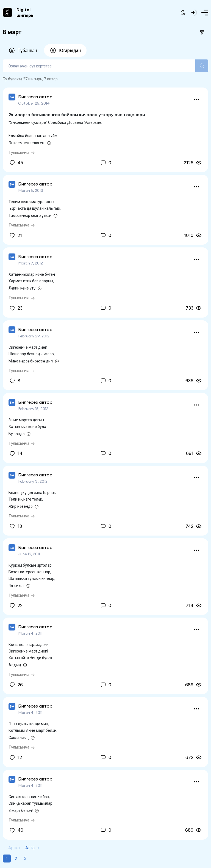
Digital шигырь (25, 12)
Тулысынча (22, 152)
